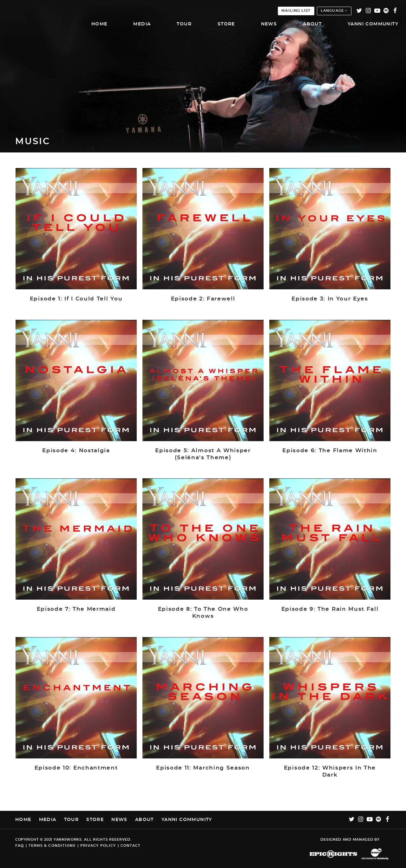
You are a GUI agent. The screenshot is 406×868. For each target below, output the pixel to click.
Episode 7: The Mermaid (76, 609)
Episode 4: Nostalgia (76, 451)
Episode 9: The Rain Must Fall (330, 609)
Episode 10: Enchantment (76, 768)
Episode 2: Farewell (203, 299)
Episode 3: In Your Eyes (330, 299)
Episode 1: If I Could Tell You (76, 299)
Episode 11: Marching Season (203, 768)
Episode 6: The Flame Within (330, 451)
